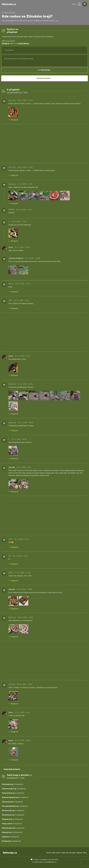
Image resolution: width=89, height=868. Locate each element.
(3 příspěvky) (14, 789)
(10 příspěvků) (12, 832)
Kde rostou (56, 853)
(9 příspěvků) (12, 824)
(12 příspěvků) (12, 819)
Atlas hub (65, 853)
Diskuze (79, 853)
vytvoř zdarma (23, 43)
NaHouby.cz (9, 4)
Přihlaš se (6, 43)
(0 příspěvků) (12, 784)
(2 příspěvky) (15, 806)
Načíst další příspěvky (12, 769)
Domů (49, 853)
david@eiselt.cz (51, 862)
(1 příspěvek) (13, 828)
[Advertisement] (44, 144)
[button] (79, 4)
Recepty (72, 853)
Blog (85, 853)
